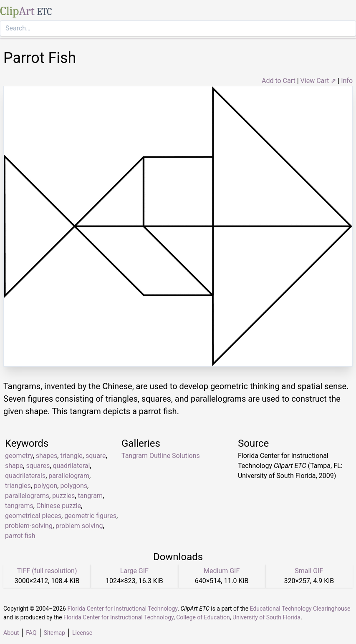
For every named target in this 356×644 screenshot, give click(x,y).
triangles (18, 486)
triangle (71, 456)
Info (347, 81)
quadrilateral (71, 466)
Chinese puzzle (59, 506)
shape (14, 466)
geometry (19, 456)
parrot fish (20, 536)
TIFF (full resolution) (47, 571)
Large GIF (134, 571)
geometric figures (90, 516)
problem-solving (29, 526)
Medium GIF (222, 571)
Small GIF (309, 571)
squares (38, 466)
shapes (47, 456)
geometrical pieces (33, 516)
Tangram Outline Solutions (161, 456)
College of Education (203, 617)
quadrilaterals (25, 476)
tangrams (19, 506)
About (11, 633)
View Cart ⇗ (318, 81)
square (96, 456)
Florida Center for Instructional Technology (122, 609)
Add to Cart (279, 81)
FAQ (31, 633)
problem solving (79, 526)
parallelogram (69, 476)
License (82, 633)
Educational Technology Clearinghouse (300, 609)
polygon (45, 486)
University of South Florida (266, 617)
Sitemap (54, 633)
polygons (74, 486)
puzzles (63, 496)
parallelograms (27, 496)
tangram (90, 496)
